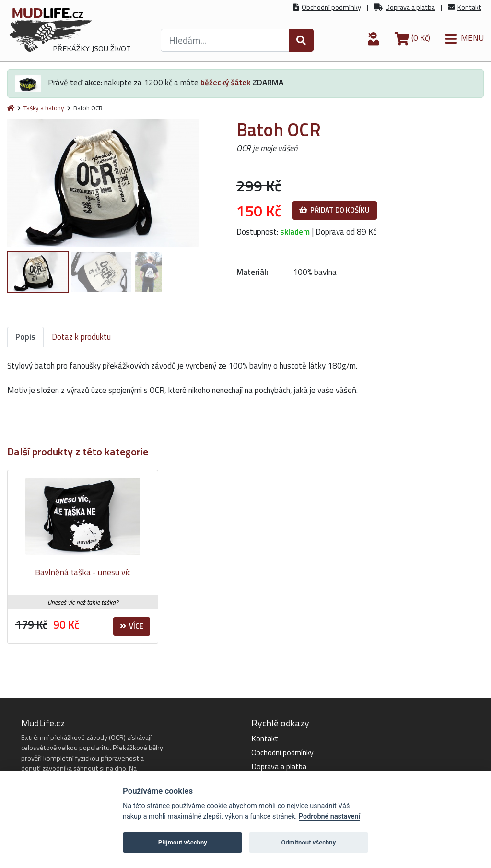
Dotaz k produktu (81, 337)
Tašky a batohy (44, 108)
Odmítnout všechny (308, 842)
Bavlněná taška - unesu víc (83, 572)
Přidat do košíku (334, 210)
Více (132, 626)
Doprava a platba (410, 7)
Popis (25, 337)
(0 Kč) (412, 38)
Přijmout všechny (183, 842)
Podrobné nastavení (329, 816)
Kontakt (469, 7)
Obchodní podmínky (331, 7)
